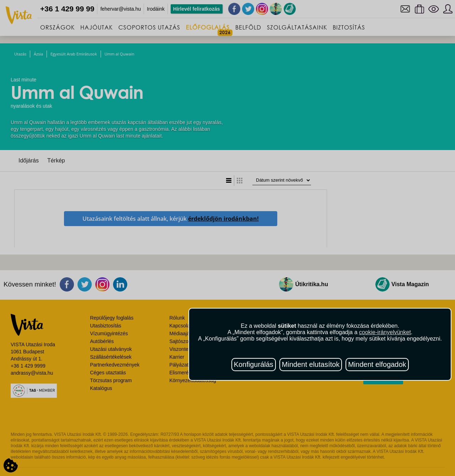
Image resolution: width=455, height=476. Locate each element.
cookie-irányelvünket (385, 332)
